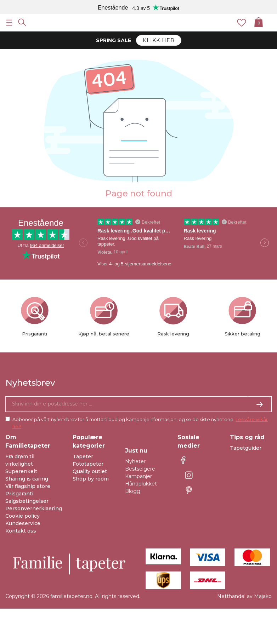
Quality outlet (90, 471)
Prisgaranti (19, 494)
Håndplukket (141, 484)
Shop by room (91, 479)
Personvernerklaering (34, 508)
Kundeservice (23, 523)
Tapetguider (246, 448)
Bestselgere (140, 469)
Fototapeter (88, 464)
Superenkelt (21, 471)
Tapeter (83, 456)
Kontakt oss (21, 531)
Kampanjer (138, 476)
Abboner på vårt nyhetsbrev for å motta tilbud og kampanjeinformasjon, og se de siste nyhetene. (140, 423)
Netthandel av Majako (244, 596)
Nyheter (135, 461)
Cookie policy (22, 516)
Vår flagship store (28, 486)
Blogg (133, 491)
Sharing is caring (27, 479)
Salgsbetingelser (27, 501)
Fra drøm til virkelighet (20, 460)
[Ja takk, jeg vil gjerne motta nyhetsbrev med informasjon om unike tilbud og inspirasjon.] (138, 404)
